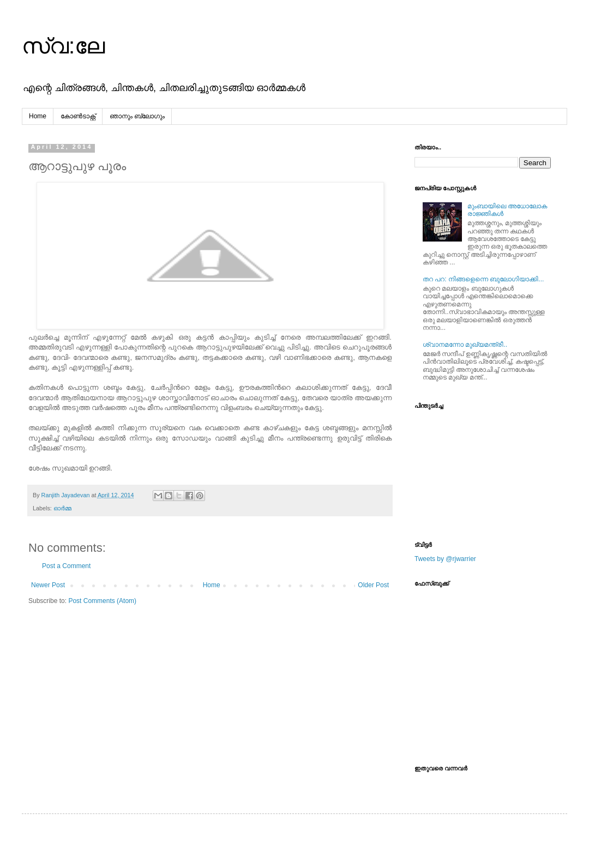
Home (38, 116)
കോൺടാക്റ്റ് (78, 116)
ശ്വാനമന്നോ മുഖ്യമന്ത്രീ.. (465, 345)
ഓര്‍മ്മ (62, 508)
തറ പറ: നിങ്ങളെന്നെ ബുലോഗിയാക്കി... (483, 279)
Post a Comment (66, 566)
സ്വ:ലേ (63, 46)
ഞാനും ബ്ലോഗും (137, 116)
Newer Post (48, 585)
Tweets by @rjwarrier (445, 559)
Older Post (373, 585)
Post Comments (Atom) (102, 601)
